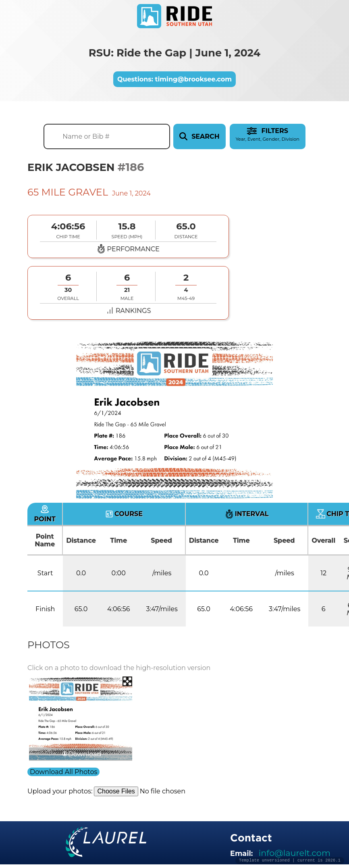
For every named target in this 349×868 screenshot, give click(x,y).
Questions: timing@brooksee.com (174, 79)
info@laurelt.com (295, 853)
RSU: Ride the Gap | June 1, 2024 (174, 53)
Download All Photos (63, 772)
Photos (49, 645)
